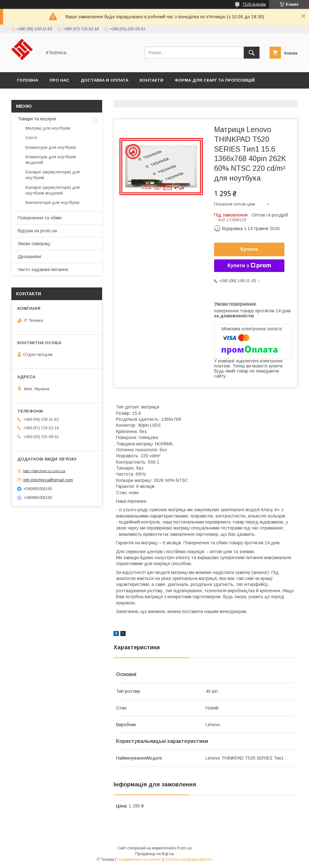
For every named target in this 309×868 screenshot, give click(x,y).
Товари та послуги (37, 119)
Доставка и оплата (105, 80)
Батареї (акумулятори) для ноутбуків (53, 175)
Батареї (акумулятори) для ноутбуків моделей (53, 190)
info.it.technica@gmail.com (48, 480)
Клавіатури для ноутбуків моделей (51, 160)
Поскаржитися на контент (139, 859)
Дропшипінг (30, 257)
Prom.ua (184, 848)
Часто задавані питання (43, 269)
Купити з (249, 266)
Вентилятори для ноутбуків (52, 203)
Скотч (31, 138)
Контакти (152, 80)
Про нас (59, 80)
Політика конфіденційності (189, 859)
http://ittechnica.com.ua (44, 471)
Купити (249, 249)
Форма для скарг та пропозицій (215, 80)
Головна (28, 80)
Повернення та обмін (40, 218)
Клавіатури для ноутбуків (51, 147)
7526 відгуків (254, 4)
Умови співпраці (34, 244)
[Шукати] (252, 53)
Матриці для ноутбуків (48, 128)
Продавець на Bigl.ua (154, 854)
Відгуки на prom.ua (37, 231)
